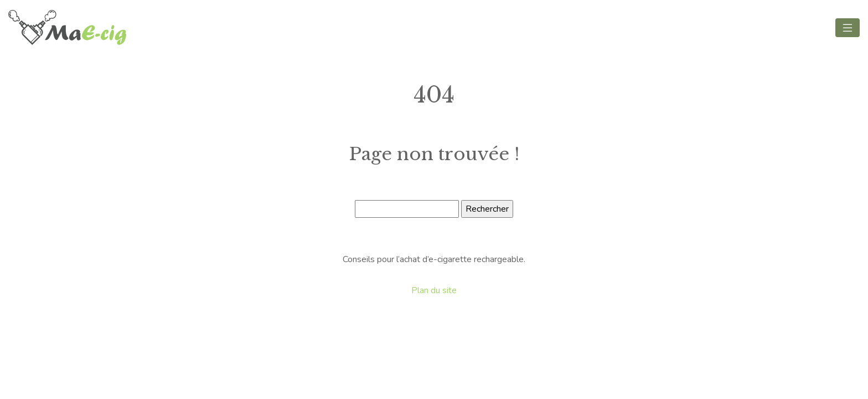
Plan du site (434, 290)
